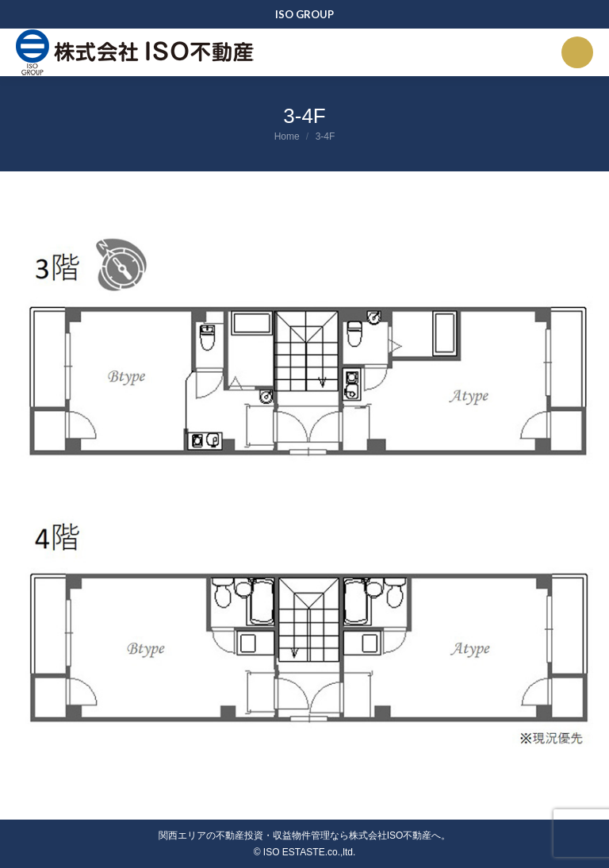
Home (287, 136)
